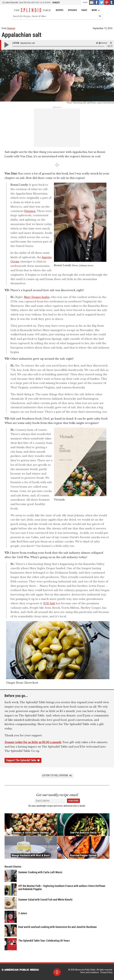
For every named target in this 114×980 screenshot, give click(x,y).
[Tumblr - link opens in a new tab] (112, 2)
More (96, 10)
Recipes (60, 10)
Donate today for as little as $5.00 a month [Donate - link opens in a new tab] (33, 742)
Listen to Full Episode (57, 775)
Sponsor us (57, 107)
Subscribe (73, 801)
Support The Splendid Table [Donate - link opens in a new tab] (23, 760)
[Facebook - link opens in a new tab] (97, 2)
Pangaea (30, 211)
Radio (84, 10)
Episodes (72, 10)
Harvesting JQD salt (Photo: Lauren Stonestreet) (93, 103)
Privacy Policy (106, 972)
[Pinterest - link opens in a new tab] (107, 2)
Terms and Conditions (90, 972)
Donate (56, 3)
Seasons (11, 28)
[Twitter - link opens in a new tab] (102, 2)
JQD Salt (49, 603)
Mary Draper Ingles (37, 297)
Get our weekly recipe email (57, 795)
